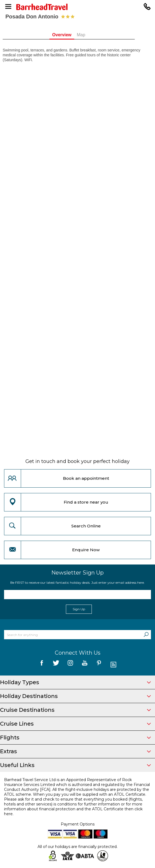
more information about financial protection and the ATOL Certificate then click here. (73, 809)
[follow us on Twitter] (56, 665)
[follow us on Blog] (113, 665)
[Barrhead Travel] (77, 7)
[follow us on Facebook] (42, 665)
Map (90, 35)
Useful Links (75, 765)
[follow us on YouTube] (85, 665)
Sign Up (79, 609)
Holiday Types (75, 682)
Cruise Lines (75, 724)
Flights (75, 738)
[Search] (146, 635)
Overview (71, 35)
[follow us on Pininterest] (99, 665)
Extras (75, 751)
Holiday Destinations (75, 696)
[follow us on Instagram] (70, 665)
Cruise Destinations (75, 710)
